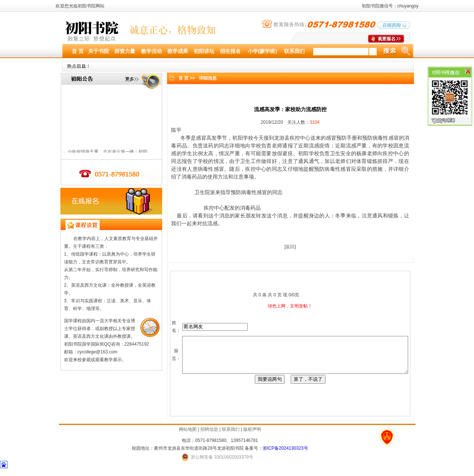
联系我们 (231, 436)
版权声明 (252, 436)
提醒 (306, 169)
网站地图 (188, 436)
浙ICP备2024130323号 (285, 455)
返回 (288, 247)
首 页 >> (184, 78)
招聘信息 (209, 436)
